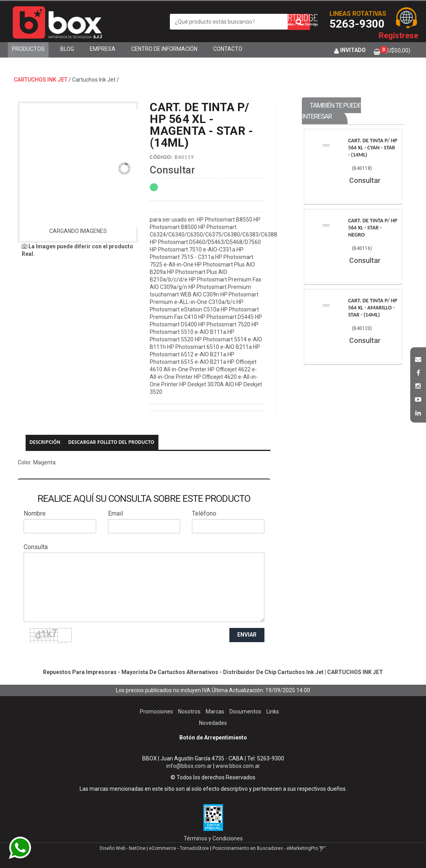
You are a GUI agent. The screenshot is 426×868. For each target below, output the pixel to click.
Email (115, 513)
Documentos (245, 712)
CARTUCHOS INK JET (41, 80)
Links (273, 712)
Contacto (228, 49)
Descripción (45, 442)
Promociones (156, 712)
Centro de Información (164, 49)
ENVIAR (247, 635)
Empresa (103, 49)
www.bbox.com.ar (238, 766)
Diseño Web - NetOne (123, 848)
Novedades (213, 723)
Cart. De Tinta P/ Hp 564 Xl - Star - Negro (373, 228)
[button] (418, 358)
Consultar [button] (172, 170)
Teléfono (204, 513)
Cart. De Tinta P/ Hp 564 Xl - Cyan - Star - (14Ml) (373, 148)
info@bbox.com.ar (189, 766)
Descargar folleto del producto (111, 442)
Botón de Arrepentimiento (213, 738)
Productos (28, 49)
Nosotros (189, 712)
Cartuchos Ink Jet (94, 80)
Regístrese (398, 35)
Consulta (36, 547)
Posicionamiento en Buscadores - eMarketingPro (265, 848)
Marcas (215, 712)
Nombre (35, 513)
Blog (67, 49)
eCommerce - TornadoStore (179, 848)
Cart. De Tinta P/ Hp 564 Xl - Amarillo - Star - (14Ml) (373, 308)
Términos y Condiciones (213, 838)
